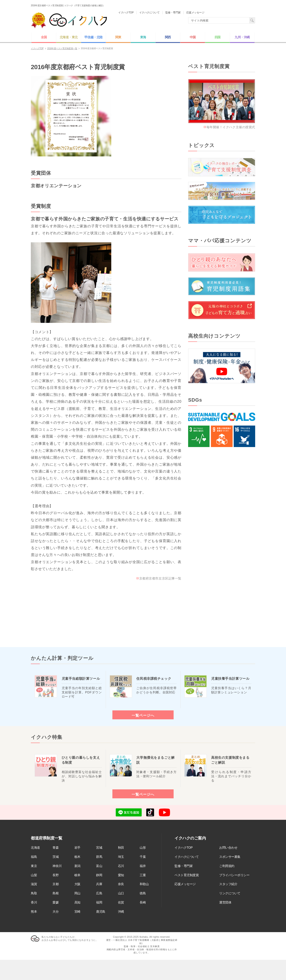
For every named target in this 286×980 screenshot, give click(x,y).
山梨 (34, 875)
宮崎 (77, 912)
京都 (56, 884)
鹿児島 (101, 912)
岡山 (77, 893)
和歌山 (144, 884)
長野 (56, 875)
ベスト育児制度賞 (187, 875)
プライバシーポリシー (234, 875)
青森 (56, 848)
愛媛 (56, 902)
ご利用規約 (227, 866)
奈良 (121, 884)
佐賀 (121, 902)
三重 (143, 875)
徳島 (143, 893)
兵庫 (99, 884)
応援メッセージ (185, 884)
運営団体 (225, 902)
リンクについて (230, 893)
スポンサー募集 (230, 857)
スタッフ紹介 (228, 884)
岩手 (77, 848)
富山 (99, 866)
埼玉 (121, 857)
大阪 (77, 884)
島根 (56, 893)
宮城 (99, 848)
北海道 (35, 848)
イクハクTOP (184, 848)
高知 (77, 902)
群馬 (99, 857)
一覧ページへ (143, 715)
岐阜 (77, 875)
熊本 (34, 912)
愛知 (121, 875)
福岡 (99, 902)
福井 (143, 866)
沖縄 (121, 912)
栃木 (77, 857)
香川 (34, 902)
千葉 (143, 857)
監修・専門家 (184, 866)
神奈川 (57, 866)
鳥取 (34, 893)
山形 (143, 848)
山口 (121, 893)
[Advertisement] (222, 528)
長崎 (143, 902)
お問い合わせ (228, 848)
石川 (121, 866)
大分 (56, 912)
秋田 (121, 848)
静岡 (99, 875)
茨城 (56, 857)
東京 (34, 866)
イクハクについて (187, 857)
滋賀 (34, 884)
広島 (99, 893)
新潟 (77, 866)
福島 (34, 857)
